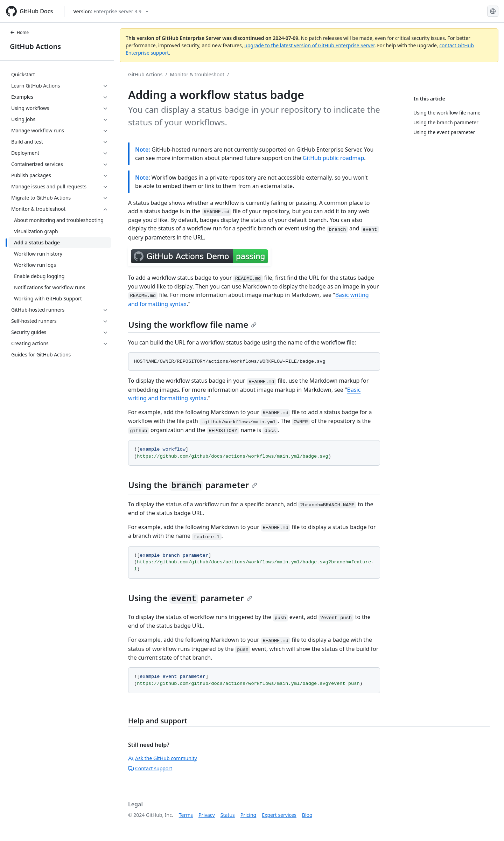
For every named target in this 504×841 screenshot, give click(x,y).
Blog (307, 815)
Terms (186, 815)
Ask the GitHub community (163, 758)
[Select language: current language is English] (493, 11)
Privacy (207, 815)
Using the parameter (193, 485)
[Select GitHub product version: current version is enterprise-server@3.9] (111, 11)
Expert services (279, 815)
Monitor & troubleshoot (197, 74)
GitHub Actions (35, 46)
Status (228, 815)
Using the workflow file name (192, 324)
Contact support (150, 768)
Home (19, 32)
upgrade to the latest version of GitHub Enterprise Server (309, 45)
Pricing (248, 815)
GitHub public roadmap (334, 158)
